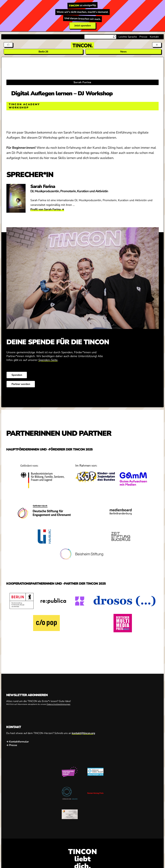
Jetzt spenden (83, 26)
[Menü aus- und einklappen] (157, 45)
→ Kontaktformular (18, 742)
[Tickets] (8, 45)
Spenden (17, 375)
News (123, 52)
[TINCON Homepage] (82, 45)
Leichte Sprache (128, 37)
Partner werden (21, 384)
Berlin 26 (43, 52)
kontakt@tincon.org (83, 733)
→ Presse (12, 745)
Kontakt (154, 37)
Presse (143, 37)
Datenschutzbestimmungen (59, 704)
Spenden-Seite (48, 360)
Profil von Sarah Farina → (47, 209)
